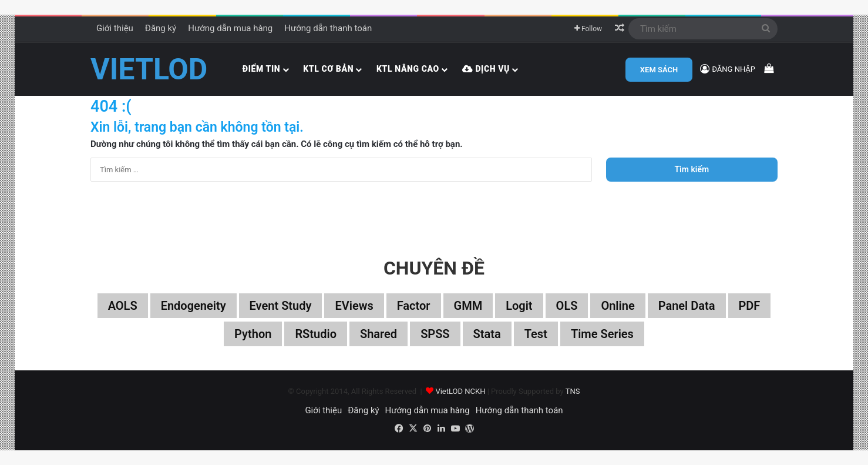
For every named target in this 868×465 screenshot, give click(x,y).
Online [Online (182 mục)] (618, 306)
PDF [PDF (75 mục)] (750, 306)
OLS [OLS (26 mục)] (567, 306)
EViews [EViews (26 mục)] (354, 306)
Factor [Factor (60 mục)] (414, 306)
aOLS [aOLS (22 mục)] (123, 306)
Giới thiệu (115, 28)
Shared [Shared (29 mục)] (379, 334)
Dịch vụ (486, 69)
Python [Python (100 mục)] (253, 334)
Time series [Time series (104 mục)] (602, 334)
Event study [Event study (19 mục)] (281, 306)
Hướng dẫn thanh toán (328, 28)
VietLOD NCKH (460, 391)
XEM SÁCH (659, 70)
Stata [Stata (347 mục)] (487, 334)
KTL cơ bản (328, 69)
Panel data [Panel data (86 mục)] (687, 306)
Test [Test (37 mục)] (536, 334)
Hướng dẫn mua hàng (230, 28)
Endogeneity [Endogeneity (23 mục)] (194, 306)
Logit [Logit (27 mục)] (519, 306)
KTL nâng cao (408, 69)
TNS (573, 391)
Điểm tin (261, 69)
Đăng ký (161, 28)
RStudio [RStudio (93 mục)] (316, 334)
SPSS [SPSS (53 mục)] (435, 334)
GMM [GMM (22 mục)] (468, 306)
